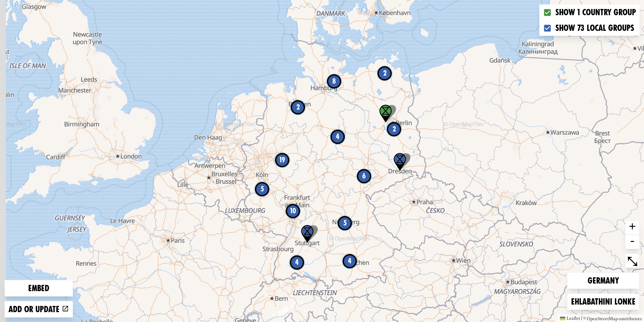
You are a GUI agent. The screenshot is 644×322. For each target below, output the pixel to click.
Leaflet (570, 318)
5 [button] (345, 223)
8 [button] (334, 81)
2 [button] (385, 73)
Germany (603, 280)
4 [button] (297, 262)
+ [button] (632, 228)
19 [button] (282, 160)
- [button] (632, 242)
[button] (400, 162)
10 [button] (293, 211)
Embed (39, 288)
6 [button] (364, 176)
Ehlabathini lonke (603, 301)
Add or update (39, 309)
